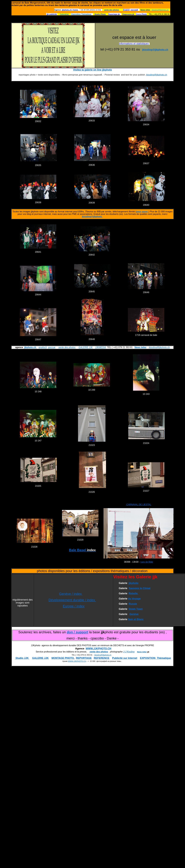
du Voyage (134, 599)
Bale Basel (82, 550)
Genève (134, 614)
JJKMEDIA (100, 347)
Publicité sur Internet (125, 658)
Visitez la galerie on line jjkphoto (93, 70)
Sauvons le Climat (140, 588)
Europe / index (74, 606)
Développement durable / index (72, 600)
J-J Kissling (129, 652)
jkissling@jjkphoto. (92, 217)
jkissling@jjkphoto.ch (160, 10)
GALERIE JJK (86, 347)
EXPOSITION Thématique (156, 658)
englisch (43, 347)
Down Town (136, 609)
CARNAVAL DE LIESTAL (139, 505)
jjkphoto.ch (30, 347)
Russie (133, 604)
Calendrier (65, 14)
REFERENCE (102, 658)
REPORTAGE (84, 658)
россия (52, 347)
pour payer (142, 212)
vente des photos (67, 347)
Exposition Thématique (81, 14)
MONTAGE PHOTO (63, 658)
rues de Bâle (147, 562)
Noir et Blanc (136, 619)
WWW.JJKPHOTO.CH (99, 649)
